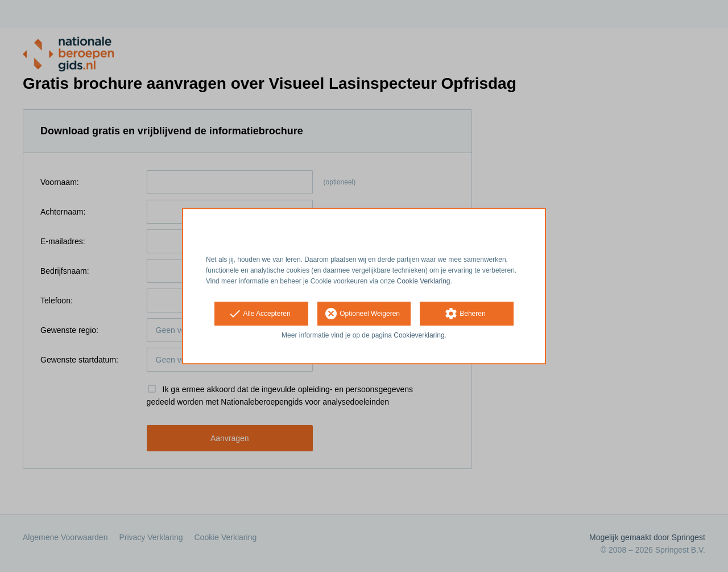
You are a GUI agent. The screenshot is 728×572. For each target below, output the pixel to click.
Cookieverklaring (419, 336)
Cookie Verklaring (424, 281)
